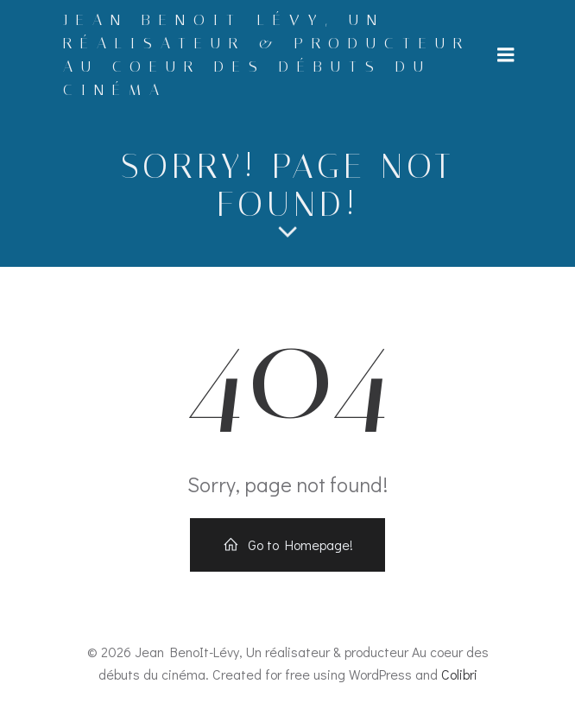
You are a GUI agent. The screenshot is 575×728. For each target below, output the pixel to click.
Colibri (459, 674)
